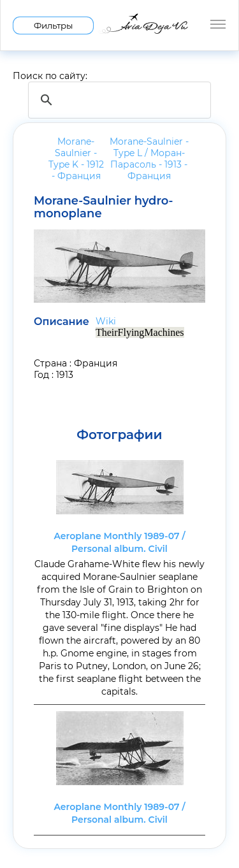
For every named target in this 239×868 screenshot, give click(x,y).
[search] (118, 100)
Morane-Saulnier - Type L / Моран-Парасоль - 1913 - (149, 159)
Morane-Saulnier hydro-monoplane (104, 207)
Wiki (106, 321)
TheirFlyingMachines (140, 332)
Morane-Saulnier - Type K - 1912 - (76, 159)
